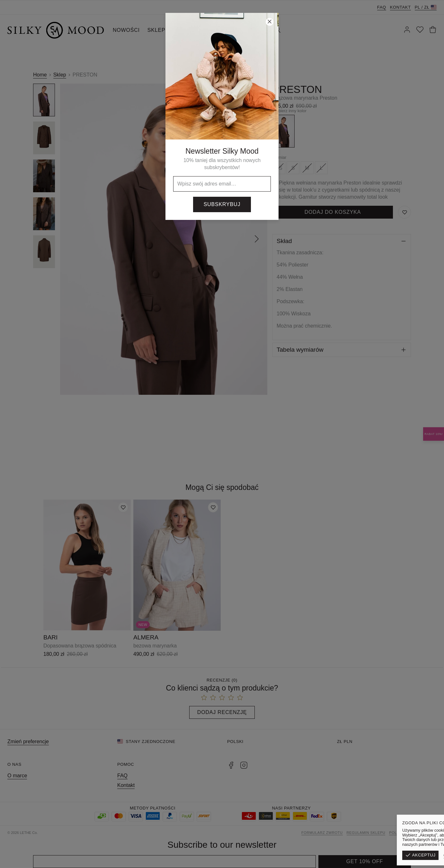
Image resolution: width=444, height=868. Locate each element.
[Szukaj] (277, 30)
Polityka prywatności (413, 833)
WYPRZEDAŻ (190, 30)
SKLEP (156, 30)
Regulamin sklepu (366, 833)
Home (40, 75)
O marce (17, 776)
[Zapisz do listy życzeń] (404, 212)
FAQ (382, 7)
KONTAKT (252, 30)
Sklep (60, 75)
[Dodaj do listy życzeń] (123, 507)
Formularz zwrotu (322, 833)
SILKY (223, 30)
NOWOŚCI (126, 30)
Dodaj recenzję (222, 712)
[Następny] (257, 239)
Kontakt (400, 7)
